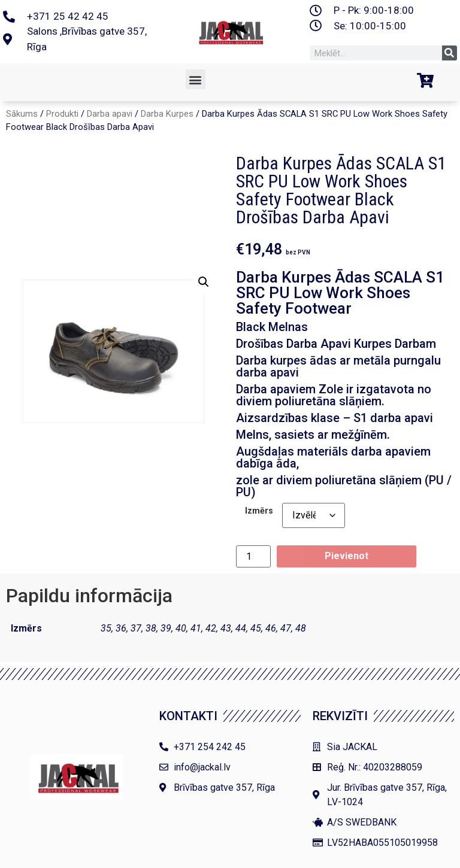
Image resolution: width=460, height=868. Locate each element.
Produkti (62, 114)
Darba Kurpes (167, 114)
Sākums (22, 114)
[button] (196, 79)
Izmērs (259, 511)
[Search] (450, 53)
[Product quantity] (253, 556)
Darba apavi (110, 114)
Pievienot (346, 556)
